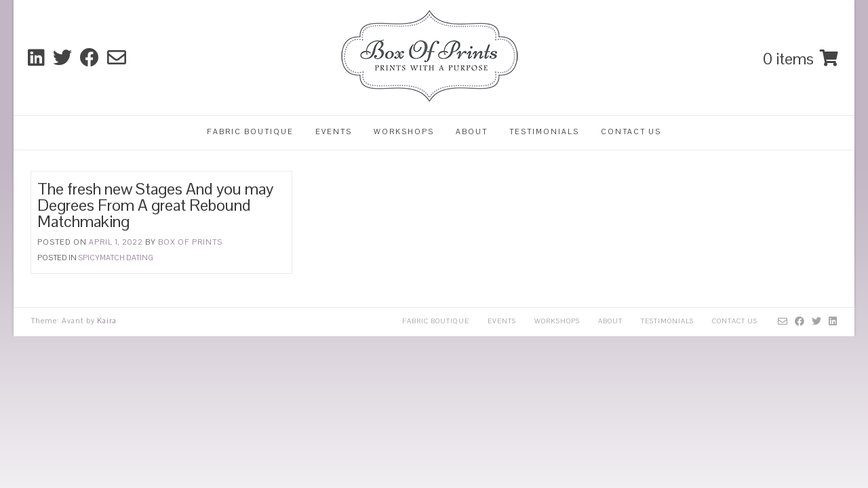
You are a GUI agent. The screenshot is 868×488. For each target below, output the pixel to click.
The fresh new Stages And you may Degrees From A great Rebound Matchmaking (155, 205)
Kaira (107, 321)
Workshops (404, 131)
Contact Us (631, 131)
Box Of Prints (190, 242)
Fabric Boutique (250, 131)
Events (334, 131)
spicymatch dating (116, 258)
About (472, 131)
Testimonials (544, 131)
